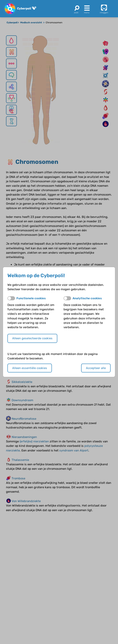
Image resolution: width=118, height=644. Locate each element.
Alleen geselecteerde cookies (32, 338)
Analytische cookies (87, 298)
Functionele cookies (31, 298)
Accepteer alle (96, 368)
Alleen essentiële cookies (30, 368)
